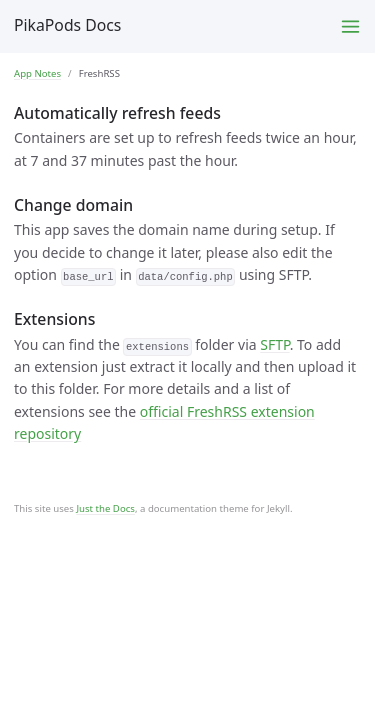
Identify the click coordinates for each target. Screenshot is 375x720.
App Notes (37, 73)
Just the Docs (105, 508)
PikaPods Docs (67, 25)
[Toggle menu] (350, 26)
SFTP (274, 344)
